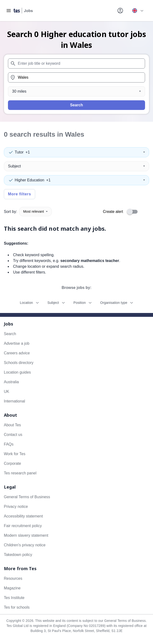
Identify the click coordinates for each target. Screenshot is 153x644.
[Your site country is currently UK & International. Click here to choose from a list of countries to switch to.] (138, 11)
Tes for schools (17, 607)
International (14, 401)
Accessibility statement (23, 516)
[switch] (134, 212)
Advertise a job (17, 343)
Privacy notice (16, 507)
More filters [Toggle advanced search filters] (20, 194)
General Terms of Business (27, 497)
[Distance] (76, 91)
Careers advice (17, 353)
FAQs (9, 444)
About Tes (12, 425)
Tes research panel (20, 473)
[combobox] (76, 64)
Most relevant (35, 211)
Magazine (12, 588)
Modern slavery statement (26, 535)
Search (76, 105)
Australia (11, 382)
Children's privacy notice (25, 545)
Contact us (13, 435)
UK (7, 392)
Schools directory (19, 363)
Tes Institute (14, 598)
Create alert (113, 212)
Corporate (12, 463)
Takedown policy (18, 555)
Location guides (17, 372)
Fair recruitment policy (23, 526)
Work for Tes (15, 454)
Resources (13, 578)
